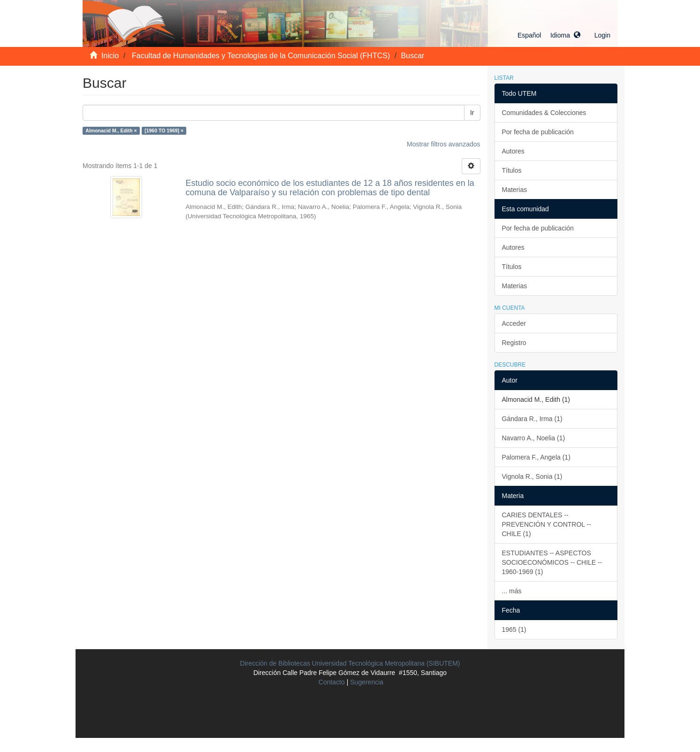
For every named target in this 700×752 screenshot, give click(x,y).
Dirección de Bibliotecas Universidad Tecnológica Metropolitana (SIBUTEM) (350, 663)
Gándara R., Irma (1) (532, 419)
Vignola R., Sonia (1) (532, 476)
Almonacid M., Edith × (111, 130)
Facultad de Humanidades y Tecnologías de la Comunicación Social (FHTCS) (261, 56)
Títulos (512, 170)
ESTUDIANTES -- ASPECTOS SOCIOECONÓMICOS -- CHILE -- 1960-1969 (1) (552, 562)
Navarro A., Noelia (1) (534, 438)
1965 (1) (514, 629)
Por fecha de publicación (538, 132)
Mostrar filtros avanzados (443, 144)
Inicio (110, 56)
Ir (472, 113)
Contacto (332, 682)
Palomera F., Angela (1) (536, 457)
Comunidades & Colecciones (544, 113)
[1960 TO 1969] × (164, 130)
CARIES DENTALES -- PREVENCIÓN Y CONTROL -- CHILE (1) (547, 524)
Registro (514, 343)
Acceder (514, 323)
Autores (513, 151)
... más (512, 591)
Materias (515, 190)
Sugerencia (367, 682)
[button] (549, 35)
